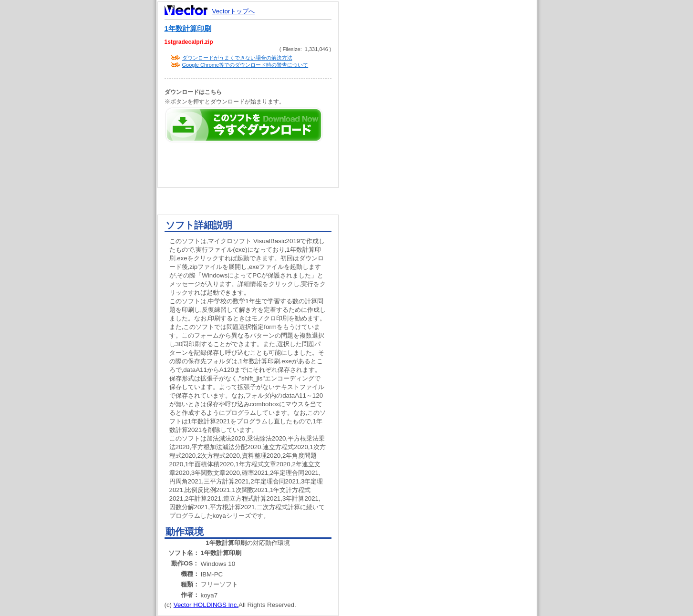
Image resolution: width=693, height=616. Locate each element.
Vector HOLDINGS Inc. (206, 605)
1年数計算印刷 (188, 29)
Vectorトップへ (234, 11)
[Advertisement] (446, 181)
